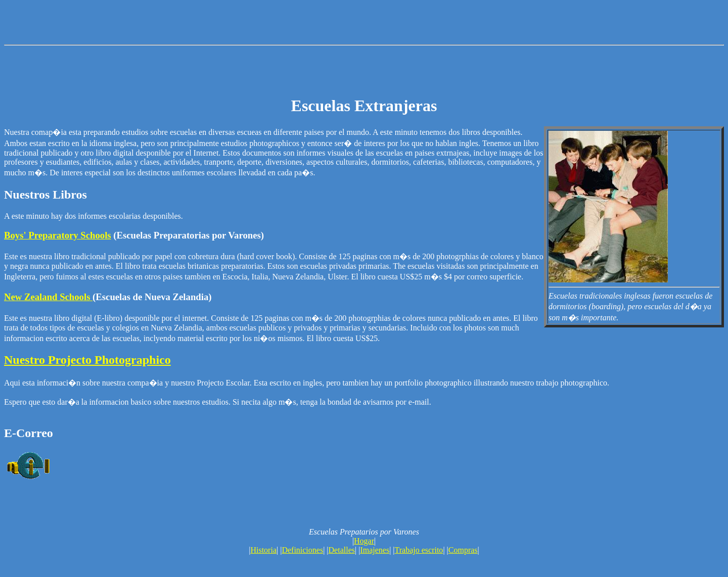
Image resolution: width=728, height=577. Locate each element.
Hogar (364, 541)
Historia (263, 550)
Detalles (342, 550)
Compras (463, 550)
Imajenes (375, 550)
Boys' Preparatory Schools (58, 235)
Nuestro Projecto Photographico (87, 360)
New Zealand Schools (48, 297)
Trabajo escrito (419, 550)
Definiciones (302, 550)
